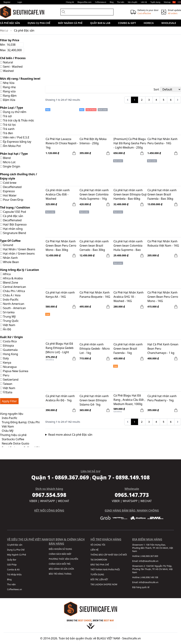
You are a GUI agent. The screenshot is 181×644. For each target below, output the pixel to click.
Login (20, 2)
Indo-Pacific (9, 300)
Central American (13, 287)
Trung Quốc (9, 321)
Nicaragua (8, 367)
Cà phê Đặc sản (10, 23)
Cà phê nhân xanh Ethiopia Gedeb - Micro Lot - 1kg (95, 349)
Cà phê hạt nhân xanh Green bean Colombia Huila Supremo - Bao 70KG (128, 246)
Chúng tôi (70, 2)
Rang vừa (8, 91)
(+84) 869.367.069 (149, 556)
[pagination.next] (178, 100)
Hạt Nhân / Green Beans (18, 249)
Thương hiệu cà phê (13, 435)
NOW (115, 584)
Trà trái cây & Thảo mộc (17, 120)
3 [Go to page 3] (149, 100)
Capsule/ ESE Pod (13, 212)
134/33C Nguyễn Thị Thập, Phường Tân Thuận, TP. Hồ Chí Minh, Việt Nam (152, 569)
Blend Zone (9, 283)
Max (12, 50)
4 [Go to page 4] (156, 100)
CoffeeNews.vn (14, 589)
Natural (6, 62)
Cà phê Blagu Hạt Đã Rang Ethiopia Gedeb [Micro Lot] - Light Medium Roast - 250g (60, 348)
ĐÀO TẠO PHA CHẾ (100, 565)
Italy (4, 358)
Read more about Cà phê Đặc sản (70, 435)
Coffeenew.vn (101, 2)
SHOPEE (107, 584)
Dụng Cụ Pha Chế (39, 23)
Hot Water (8, 195)
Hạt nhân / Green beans (17, 253)
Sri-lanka (7, 312)
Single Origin (10, 166)
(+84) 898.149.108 (149, 577)
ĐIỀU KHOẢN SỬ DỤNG (60, 549)
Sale (6, 30)
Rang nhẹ (8, 87)
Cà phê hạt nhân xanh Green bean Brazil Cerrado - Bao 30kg (94, 246)
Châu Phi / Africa (12, 291)
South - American (13, 308)
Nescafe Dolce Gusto (15, 443)
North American (12, 304)
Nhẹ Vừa (7, 83)
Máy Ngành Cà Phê (70, 23)
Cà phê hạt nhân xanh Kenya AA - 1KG (60, 295)
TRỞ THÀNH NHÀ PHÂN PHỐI (105, 570)
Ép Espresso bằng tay (16, 142)
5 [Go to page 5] (164, 100)
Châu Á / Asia (10, 295)
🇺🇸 (179, 2)
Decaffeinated (11, 187)
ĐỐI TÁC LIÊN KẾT (99, 579)
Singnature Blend (13, 233)
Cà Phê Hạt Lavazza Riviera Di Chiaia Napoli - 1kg (62, 143)
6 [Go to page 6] (171, 100)
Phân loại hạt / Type (14, 154)
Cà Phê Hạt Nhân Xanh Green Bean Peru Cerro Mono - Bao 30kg (61, 246)
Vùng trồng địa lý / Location (19, 270)
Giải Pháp (12, 565)
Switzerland (9, 380)
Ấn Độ (6, 329)
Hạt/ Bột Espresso (13, 224)
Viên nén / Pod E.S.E (15, 137)
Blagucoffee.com (84, 2)
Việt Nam (8, 325)
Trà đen (6, 133)
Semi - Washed (11, 67)
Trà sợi (6, 116)
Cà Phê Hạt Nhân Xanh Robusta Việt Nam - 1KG (163, 243)
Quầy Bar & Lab (100, 23)
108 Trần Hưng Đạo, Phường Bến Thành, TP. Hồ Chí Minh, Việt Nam (153, 548)
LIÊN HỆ (94, 550)
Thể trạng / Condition (15, 207)
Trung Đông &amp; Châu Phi (21, 422)
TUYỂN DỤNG (97, 575)
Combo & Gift (127, 23)
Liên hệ (144, 2)
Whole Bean (9, 262)
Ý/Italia (6, 392)
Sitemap (167, 2)
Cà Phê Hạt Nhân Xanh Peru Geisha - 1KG (162, 141)
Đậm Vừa (8, 100)
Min (12, 45)
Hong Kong (9, 354)
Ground (7, 245)
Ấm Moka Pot (10, 146)
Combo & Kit (13, 570)
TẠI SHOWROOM (99, 560)
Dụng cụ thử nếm (13, 112)
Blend (5, 158)
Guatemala (9, 350)
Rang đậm (8, 96)
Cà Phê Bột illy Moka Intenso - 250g (93, 141)
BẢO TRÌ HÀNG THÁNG (60, 574)
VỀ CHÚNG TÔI (98, 545)
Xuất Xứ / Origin (11, 337)
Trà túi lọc (8, 125)
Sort (156, 89)
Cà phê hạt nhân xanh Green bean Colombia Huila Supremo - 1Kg (94, 194)
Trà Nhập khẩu (14, 575)
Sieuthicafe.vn (132, 638)
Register (7, 2)
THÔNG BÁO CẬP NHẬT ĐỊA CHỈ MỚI (109, 555)
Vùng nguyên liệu (12, 414)
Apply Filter (9, 401)
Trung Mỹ (8, 317)
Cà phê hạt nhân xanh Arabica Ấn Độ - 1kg (60, 398)
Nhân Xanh (9, 258)
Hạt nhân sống (11, 229)
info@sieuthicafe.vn (149, 561)
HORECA (149, 23)
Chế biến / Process (13, 58)
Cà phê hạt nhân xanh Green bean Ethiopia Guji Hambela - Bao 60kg (130, 194)
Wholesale (169, 23)
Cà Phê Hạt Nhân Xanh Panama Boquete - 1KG (95, 295)
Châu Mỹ (8, 431)
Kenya (6, 363)
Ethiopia (7, 346)
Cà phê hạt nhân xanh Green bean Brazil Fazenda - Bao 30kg (162, 194)
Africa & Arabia (11, 278)
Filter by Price (10, 40)
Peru (5, 375)
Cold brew (8, 183)
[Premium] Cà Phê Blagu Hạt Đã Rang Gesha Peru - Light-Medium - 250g (130, 143)
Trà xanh (7, 129)
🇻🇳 (174, 2)
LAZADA (99, 584)
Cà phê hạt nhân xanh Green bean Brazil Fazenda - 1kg (128, 349)
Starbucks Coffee (13, 439)
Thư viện (121, 2)
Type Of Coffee (10, 241)
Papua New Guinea (14, 371)
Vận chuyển (133, 2)
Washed (7, 71)
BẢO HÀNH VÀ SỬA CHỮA (61, 569)
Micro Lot (8, 162)
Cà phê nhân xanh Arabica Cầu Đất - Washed (58, 194)
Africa (5, 274)
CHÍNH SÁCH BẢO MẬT (60, 554)
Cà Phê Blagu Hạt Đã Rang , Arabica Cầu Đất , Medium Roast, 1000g (129, 400)
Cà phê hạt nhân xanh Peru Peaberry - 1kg (162, 398)
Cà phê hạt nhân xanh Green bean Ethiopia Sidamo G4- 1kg (94, 400)
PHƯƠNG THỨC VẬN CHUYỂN (63, 559)
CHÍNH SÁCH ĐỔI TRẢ (60, 564)
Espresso (7, 191)
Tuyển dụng (155, 2)
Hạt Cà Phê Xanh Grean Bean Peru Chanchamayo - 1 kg (163, 349)
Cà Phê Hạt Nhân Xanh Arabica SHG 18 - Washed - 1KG (129, 297)
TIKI (92, 584)
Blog (112, 2)
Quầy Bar (12, 560)
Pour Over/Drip (12, 200)
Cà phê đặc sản (12, 216)
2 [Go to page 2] (142, 100)
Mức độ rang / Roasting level (20, 79)
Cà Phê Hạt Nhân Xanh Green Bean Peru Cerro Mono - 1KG (163, 297)
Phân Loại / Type (11, 108)
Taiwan (6, 384)
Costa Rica (8, 341)
